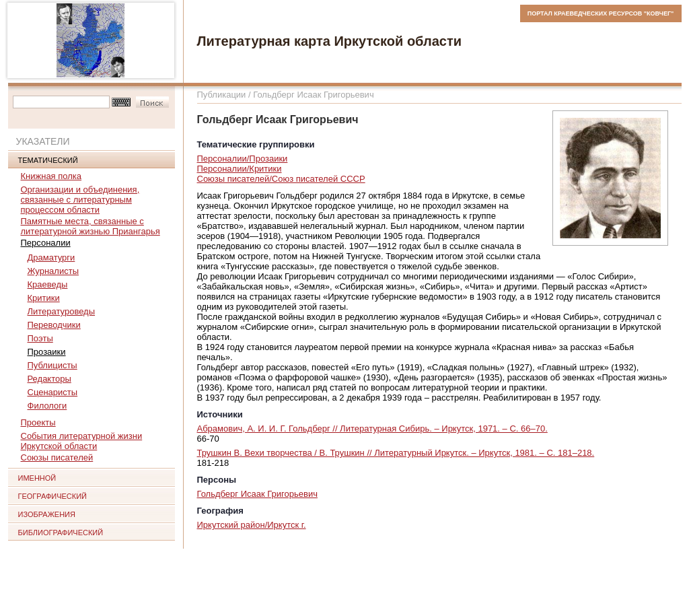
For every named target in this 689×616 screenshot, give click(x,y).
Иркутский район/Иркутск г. (252, 525)
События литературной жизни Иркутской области (82, 441)
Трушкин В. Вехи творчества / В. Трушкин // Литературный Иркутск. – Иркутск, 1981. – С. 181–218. (396, 453)
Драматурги (51, 258)
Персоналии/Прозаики (243, 159)
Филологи (47, 406)
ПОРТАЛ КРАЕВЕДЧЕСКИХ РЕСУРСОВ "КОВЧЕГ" (601, 13)
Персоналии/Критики (240, 169)
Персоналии (46, 243)
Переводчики (54, 325)
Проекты (38, 422)
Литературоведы (62, 311)
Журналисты (53, 271)
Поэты (40, 338)
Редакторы (49, 379)
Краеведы (48, 284)
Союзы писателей (57, 457)
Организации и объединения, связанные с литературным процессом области (80, 200)
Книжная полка (51, 176)
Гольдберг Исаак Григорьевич (257, 494)
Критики (44, 298)
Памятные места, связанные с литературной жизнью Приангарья (90, 226)
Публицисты (52, 365)
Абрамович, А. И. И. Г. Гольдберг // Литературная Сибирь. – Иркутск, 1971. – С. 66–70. (372, 429)
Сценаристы (53, 392)
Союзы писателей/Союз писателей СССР (281, 179)
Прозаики (47, 352)
